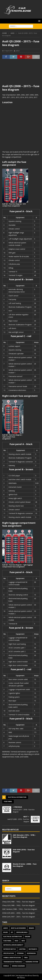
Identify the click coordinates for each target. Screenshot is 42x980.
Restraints (33, 949)
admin (18, 51)
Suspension (31, 953)
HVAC (17, 941)
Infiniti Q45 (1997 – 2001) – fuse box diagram (19, 917)
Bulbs (6, 932)
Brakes (31, 928)
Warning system (32, 962)
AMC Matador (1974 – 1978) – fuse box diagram (24, 836)
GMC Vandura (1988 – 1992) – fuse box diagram (20, 909)
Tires (26, 958)
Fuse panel (8, 801)
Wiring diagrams (18, 966)
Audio (6, 928)
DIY (12, 932)
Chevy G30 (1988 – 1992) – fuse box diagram (19, 902)
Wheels (6, 966)
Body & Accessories (18, 928)
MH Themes (21, 978)
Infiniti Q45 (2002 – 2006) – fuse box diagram (19, 913)
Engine (27, 937)
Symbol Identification (12, 958)
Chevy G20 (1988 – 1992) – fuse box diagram (19, 905)
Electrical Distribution (17, 797)
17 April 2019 (8, 51)
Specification (9, 953)
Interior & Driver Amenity (13, 945)
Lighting (22, 949)
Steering (20, 953)
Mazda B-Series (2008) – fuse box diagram (25, 865)
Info (23, 941)
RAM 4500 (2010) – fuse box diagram (24, 851)
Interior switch (10, 949)
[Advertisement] (21, 73)
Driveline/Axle (22, 932)
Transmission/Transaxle (13, 962)
